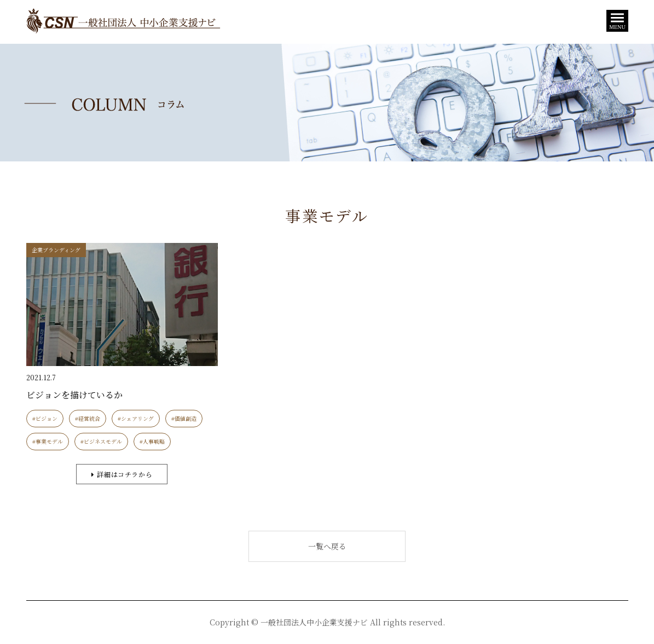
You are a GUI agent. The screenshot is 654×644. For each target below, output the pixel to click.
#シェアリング (136, 418)
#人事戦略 (152, 441)
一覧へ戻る (327, 546)
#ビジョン (45, 418)
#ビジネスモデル (101, 441)
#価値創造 (184, 418)
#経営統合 (88, 418)
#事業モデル (48, 441)
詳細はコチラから (122, 474)
